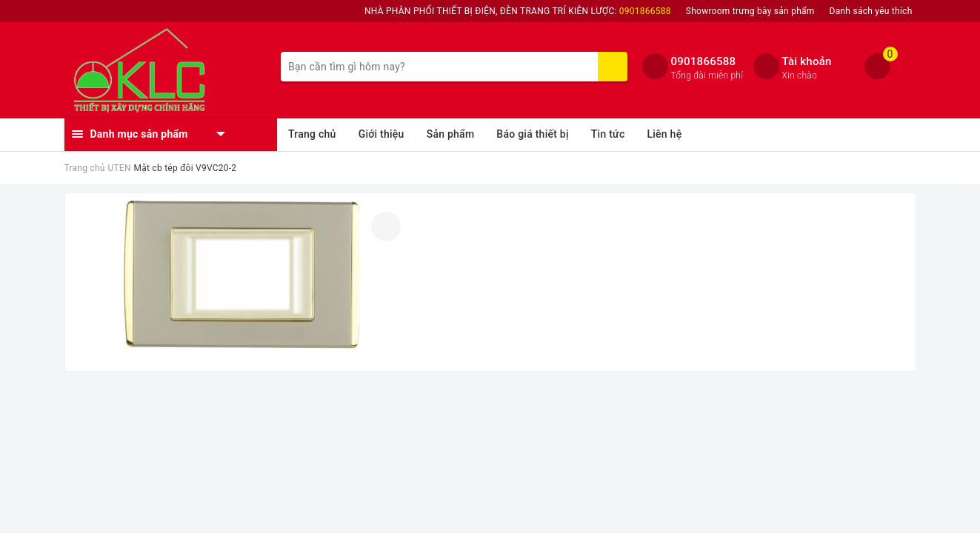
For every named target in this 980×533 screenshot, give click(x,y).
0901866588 (704, 61)
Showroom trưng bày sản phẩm (750, 11)
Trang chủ (312, 134)
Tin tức (608, 134)
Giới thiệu (381, 134)
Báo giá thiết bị (532, 134)
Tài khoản (807, 61)
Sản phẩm (451, 134)
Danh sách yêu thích (871, 11)
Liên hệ (664, 134)
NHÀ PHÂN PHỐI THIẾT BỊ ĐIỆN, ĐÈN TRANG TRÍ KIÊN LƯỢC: (518, 11)
